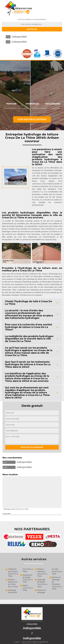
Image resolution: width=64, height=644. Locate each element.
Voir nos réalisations (32, 119)
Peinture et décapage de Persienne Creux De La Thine (57, 583)
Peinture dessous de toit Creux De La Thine (13, 583)
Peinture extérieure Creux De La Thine (42, 573)
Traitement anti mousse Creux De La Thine (13, 573)
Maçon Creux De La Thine (28, 588)
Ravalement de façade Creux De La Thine (28, 579)
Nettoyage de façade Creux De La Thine (42, 583)
